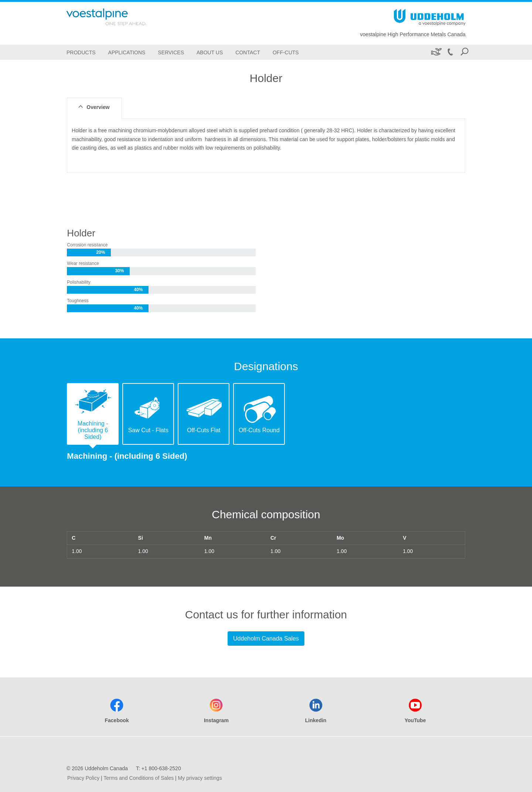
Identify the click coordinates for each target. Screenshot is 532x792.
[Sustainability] (436, 52)
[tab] (93, 414)
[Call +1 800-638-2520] (450, 52)
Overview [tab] (93, 107)
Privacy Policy (83, 778)
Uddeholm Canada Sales (266, 639)
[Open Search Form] (464, 52)
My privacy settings (200, 778)
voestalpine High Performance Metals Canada (413, 34)
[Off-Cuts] (286, 52)
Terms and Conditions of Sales (139, 778)
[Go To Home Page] (116, 17)
